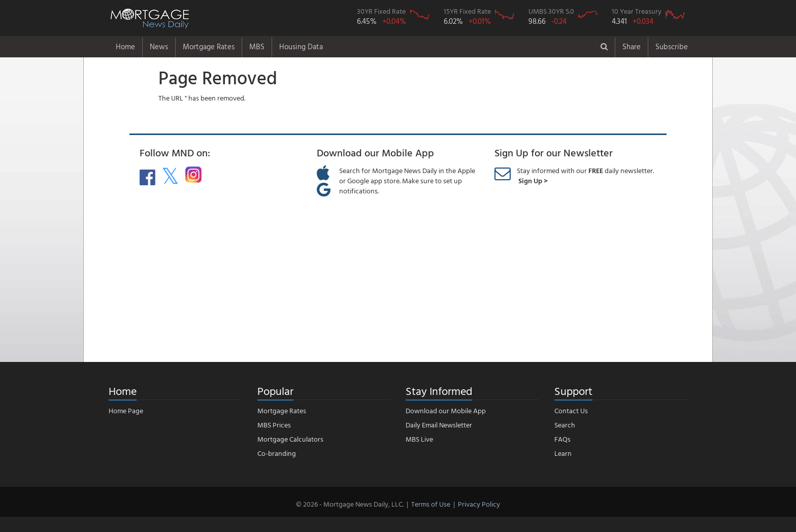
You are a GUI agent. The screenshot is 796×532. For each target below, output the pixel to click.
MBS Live (419, 439)
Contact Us (571, 410)
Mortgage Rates (209, 46)
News (159, 46)
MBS (257, 46)
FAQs (562, 439)
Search (565, 425)
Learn (563, 453)
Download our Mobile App (446, 410)
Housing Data (301, 46)
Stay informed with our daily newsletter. (585, 175)
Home (125, 46)
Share (632, 46)
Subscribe (672, 46)
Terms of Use (431, 504)
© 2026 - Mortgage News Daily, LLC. (350, 504)
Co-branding (277, 453)
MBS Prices (274, 425)
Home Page (126, 410)
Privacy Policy (479, 504)
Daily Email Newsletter (439, 425)
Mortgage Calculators (290, 439)
